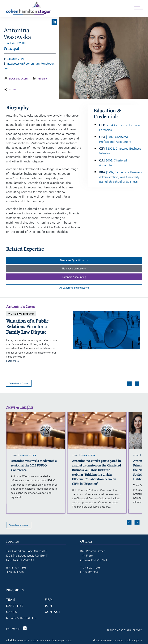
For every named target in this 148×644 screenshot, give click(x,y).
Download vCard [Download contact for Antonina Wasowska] (16, 79)
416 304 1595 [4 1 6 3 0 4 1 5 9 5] (18, 567)
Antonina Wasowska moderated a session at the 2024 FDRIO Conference (34, 465)
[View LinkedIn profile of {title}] (54, 23)
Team (11, 599)
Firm (49, 599)
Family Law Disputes (21, 314)
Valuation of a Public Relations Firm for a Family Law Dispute (27, 327)
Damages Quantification (74, 260)
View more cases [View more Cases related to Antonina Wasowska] (19, 383)
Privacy (137, 630)
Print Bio (39, 79)
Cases (12, 612)
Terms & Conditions (119, 630)
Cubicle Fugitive (133, 640)
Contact (53, 612)
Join (49, 605)
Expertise (15, 605)
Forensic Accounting (74, 277)
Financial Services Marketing (108, 640)
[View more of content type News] (14, 455)
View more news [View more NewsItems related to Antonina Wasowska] (19, 525)
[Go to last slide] (129, 384)
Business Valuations (74, 268)
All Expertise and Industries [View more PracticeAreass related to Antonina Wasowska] (74, 288)
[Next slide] (137, 384)
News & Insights (21, 618)
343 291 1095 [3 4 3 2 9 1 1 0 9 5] (92, 567)
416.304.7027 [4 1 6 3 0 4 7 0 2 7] (16, 59)
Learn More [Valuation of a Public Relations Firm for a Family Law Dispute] (12, 361)
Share (10, 90)
